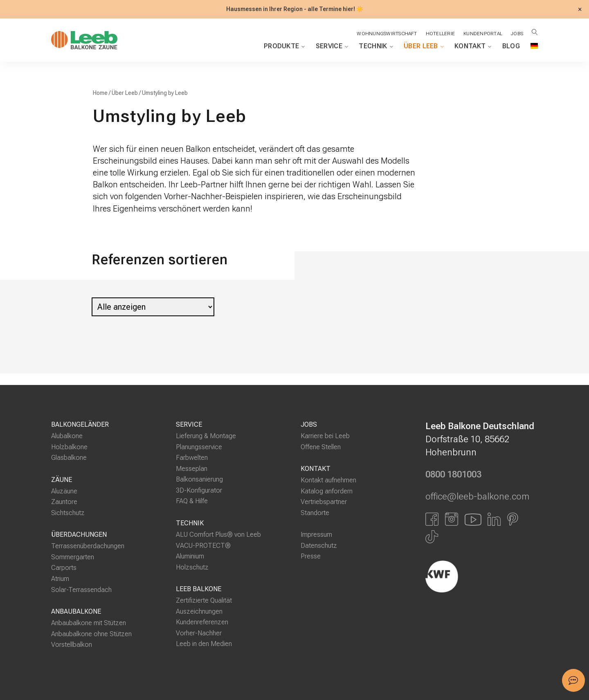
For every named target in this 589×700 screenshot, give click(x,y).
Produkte (284, 46)
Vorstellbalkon (72, 645)
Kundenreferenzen (202, 622)
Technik (376, 46)
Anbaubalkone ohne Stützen (91, 634)
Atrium (60, 579)
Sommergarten (73, 557)
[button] (573, 680)
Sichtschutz (68, 513)
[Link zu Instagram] (452, 519)
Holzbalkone (69, 447)
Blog (511, 46)
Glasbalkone (69, 458)
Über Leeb (424, 46)
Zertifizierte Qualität (204, 600)
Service (332, 46)
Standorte (315, 513)
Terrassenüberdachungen (88, 546)
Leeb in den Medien (204, 644)
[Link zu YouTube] (473, 519)
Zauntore (64, 502)
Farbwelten (192, 458)
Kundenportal (483, 34)
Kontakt (473, 46)
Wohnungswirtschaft (387, 34)
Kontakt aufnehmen (328, 480)
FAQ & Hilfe (192, 501)
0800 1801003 (453, 475)
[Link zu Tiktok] (432, 537)
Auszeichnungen (199, 611)
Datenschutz (319, 546)
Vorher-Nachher (199, 633)
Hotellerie (440, 34)
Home (100, 93)
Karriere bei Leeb (325, 436)
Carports (64, 568)
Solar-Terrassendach (81, 589)
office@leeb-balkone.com (477, 497)
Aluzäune (64, 491)
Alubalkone (67, 436)
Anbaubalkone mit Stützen (89, 623)
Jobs (517, 34)
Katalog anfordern (327, 491)
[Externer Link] (482, 576)
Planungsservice (199, 447)
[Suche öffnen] (535, 32)
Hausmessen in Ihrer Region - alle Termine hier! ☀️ (295, 9)
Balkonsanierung (199, 479)
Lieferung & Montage (206, 436)
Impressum (316, 535)
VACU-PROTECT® (203, 545)
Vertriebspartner (324, 502)
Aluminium (190, 556)
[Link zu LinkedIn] (494, 519)
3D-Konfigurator (199, 490)
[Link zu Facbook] (432, 519)
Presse (311, 556)
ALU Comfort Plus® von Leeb (218, 535)
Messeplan (192, 469)
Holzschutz (192, 567)
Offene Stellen (321, 447)
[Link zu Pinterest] (513, 519)
